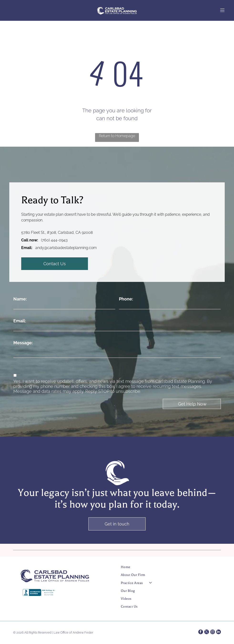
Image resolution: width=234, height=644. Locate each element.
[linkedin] (219, 632)
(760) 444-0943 (54, 240)
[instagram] (213, 632)
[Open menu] (222, 10)
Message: (23, 343)
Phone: (126, 299)
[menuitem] (166, 569)
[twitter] (207, 632)
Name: (20, 299)
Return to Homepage (117, 136)
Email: (20, 321)
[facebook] (201, 632)
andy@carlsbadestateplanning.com (66, 248)
